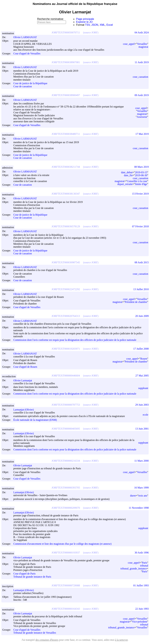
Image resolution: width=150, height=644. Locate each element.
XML (102, 25)
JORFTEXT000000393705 (66, 488)
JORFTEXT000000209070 (66, 508)
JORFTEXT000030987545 (66, 262)
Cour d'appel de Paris (24, 574)
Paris (144, 563)
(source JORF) (91, 32)
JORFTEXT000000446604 (66, 376)
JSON (95, 25)
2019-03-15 (141, 172)
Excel (110, 25)
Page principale (85, 19)
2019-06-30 (141, 175)
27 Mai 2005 (142, 376)
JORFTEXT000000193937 (66, 553)
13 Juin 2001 (142, 429)
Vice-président (140, 622)
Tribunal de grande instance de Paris (32, 577)
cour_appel (129, 44)
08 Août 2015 (142, 262)
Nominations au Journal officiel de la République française (75, 4)
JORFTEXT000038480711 (66, 134)
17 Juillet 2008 (141, 349)
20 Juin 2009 (142, 316)
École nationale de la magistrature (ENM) (35, 420)
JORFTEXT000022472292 (66, 289)
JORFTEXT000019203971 (66, 349)
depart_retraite (125, 184)
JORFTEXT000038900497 (66, 95)
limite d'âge (141, 184)
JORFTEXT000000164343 (66, 609)
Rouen (144, 359)
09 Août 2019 (142, 95)
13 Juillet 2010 (141, 289)
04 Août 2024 (142, 32)
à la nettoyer (121, 640)
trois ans (143, 496)
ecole (145, 415)
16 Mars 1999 (141, 488)
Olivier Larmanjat (24, 380)
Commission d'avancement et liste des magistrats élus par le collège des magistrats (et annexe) (62, 544)
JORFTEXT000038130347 (66, 194)
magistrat (143, 47)
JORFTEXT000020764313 (66, 316)
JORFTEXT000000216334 (66, 461)
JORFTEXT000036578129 (66, 226)
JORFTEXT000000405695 (66, 429)
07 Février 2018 (140, 226)
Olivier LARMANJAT (26, 37)
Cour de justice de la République (30, 83)
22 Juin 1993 (142, 609)
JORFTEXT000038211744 (66, 167)
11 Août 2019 (142, 62)
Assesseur (142, 117)
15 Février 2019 (140, 194)
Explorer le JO (84, 22)
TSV (87, 25)
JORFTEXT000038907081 (66, 62)
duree (133, 496)
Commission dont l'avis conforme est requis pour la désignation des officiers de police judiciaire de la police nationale (75, 340)
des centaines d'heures (47, 640)
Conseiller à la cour (137, 181)
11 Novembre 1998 (139, 508)
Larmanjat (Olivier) (25, 410)
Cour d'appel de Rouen (25, 367)
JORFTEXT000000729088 (66, 585)
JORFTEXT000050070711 (66, 32)
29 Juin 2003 (142, 405)
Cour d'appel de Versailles (27, 53)
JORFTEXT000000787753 (66, 405)
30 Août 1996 (142, 553)
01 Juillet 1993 (141, 585)
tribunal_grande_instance (134, 569)
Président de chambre (136, 302)
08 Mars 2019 (141, 167)
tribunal (144, 566)
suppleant (143, 388)
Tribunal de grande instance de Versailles (35, 633)
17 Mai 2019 (142, 134)
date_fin (128, 175)
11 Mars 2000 (142, 461)
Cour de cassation (23, 86)
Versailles (142, 44)
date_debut (127, 172)
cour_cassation (140, 77)
